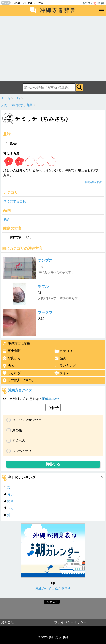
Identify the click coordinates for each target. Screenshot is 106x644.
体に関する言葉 (15, 201)
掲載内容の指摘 (93, 182)
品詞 (60, 358)
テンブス (45, 260)
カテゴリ (63, 351)
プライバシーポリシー (70, 622)
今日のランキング (22, 477)
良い (10, 494)
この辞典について (18, 380)
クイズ (62, 373)
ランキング (65, 366)
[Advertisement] (53, 48)
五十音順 (11, 351)
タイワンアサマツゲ (27, 420)
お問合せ (8, 622)
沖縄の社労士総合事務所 (53, 588)
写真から (11, 358)
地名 (8, 366)
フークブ (45, 313)
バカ (10, 508)
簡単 (10, 501)
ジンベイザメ (22, 451)
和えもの (19, 440)
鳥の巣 (17, 430)
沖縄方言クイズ (20, 390)
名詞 (6, 219)
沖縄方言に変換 (16, 344)
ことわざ (11, 373)
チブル (43, 287)
